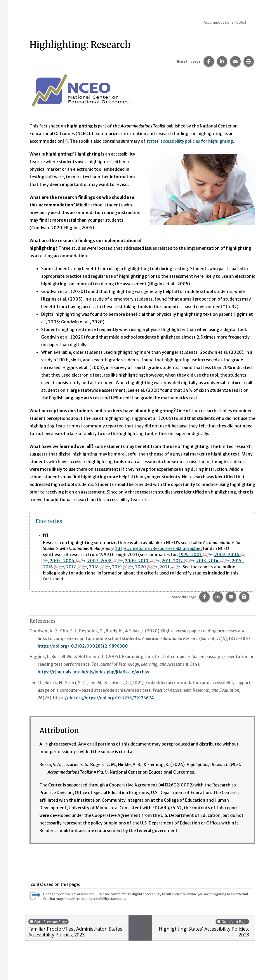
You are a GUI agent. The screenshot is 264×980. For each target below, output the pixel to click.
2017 (77, 566)
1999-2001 (196, 554)
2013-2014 (213, 560)
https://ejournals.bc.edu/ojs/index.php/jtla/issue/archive (94, 670)
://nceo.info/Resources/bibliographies (165, 548)
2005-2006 (67, 560)
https (122, 548)
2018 (100, 566)
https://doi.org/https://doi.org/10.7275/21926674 (105, 696)
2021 (170, 566)
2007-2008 (105, 560)
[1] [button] (65, 141)
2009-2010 (142, 560)
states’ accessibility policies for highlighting (190, 141)
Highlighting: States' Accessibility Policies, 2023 (202, 926)
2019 (123, 566)
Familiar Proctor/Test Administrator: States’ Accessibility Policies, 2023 (77, 926)
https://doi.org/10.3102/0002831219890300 (83, 645)
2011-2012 (178, 560)
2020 (147, 566)
